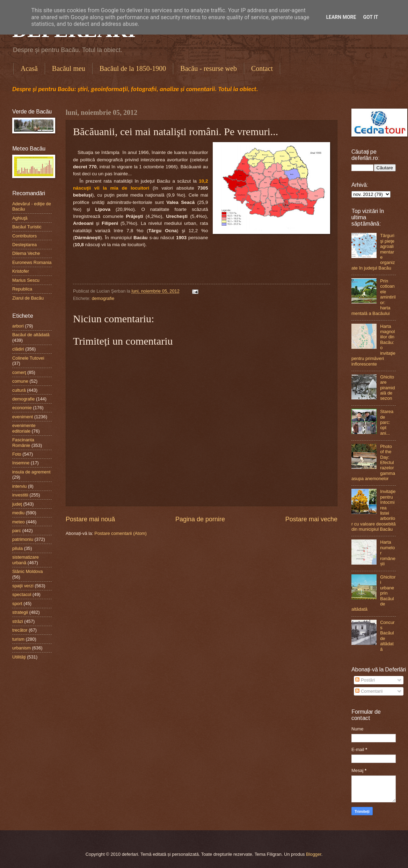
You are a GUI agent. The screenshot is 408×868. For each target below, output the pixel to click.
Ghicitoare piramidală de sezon (387, 388)
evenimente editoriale (24, 428)
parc (17, 531)
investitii (20, 495)
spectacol (22, 594)
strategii (20, 612)
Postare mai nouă (90, 519)
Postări (365, 680)
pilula (17, 548)
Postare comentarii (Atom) (121, 533)
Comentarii (369, 691)
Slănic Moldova (27, 571)
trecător (20, 630)
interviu (20, 486)
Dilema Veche (26, 253)
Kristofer (21, 271)
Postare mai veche (311, 519)
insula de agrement (31, 472)
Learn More (341, 17)
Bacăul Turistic (27, 227)
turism (18, 639)
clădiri (18, 349)
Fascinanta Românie (23, 442)
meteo (19, 522)
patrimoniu (23, 539)
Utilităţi (19, 657)
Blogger (314, 854)
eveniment (23, 417)
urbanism (21, 648)
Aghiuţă (20, 218)
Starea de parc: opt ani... (387, 422)
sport (17, 604)
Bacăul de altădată (31, 335)
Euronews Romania (32, 262)
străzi (18, 621)
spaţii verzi (23, 586)
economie (22, 408)
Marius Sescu (26, 280)
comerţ (19, 372)
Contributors (24, 236)
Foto (17, 454)
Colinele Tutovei (28, 358)
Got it (370, 17)
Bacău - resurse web (209, 68)
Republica (22, 289)
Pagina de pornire (200, 519)
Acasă (29, 68)
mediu (18, 513)
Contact (262, 68)
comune (20, 381)
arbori (18, 326)
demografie (103, 298)
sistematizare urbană (25, 560)
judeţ (17, 504)
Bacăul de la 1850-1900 (133, 68)
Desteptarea (24, 245)
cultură (19, 390)
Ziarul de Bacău (28, 298)
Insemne (21, 463)
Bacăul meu (69, 68)
